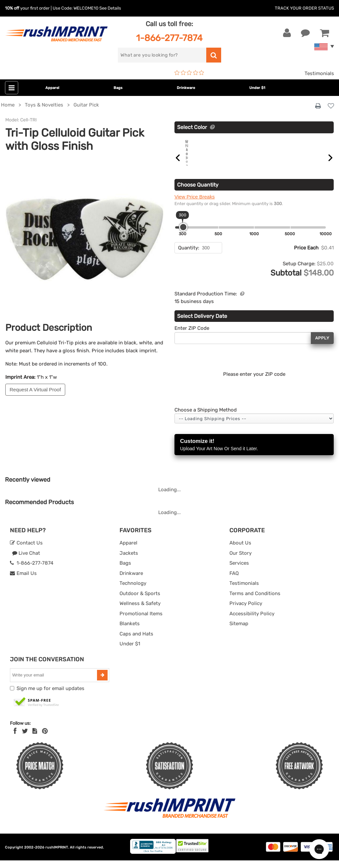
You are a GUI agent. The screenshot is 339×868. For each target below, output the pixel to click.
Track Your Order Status (304, 8)
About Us (240, 550)
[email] (54, 683)
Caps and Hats (136, 641)
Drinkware (186, 88)
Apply (322, 346)
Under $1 (257, 88)
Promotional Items (141, 621)
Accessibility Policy (252, 621)
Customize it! (254, 453)
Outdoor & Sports (140, 601)
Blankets (130, 631)
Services (239, 571)
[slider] (183, 235)
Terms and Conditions (255, 601)
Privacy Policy (246, 611)
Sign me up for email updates (50, 696)
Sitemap (239, 631)
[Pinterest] (45, 739)
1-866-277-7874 (169, 38)
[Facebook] (15, 739)
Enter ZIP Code (192, 336)
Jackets (129, 561)
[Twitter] (25, 739)
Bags (118, 88)
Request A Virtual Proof (35, 390)
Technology (133, 591)
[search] (162, 55)
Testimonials (319, 73)
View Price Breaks (194, 204)
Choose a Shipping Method (206, 417)
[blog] (35, 739)
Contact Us (26, 550)
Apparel (52, 88)
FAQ (234, 581)
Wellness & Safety (140, 611)
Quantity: (189, 255)
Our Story (241, 561)
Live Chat (26, 561)
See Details (110, 8)
